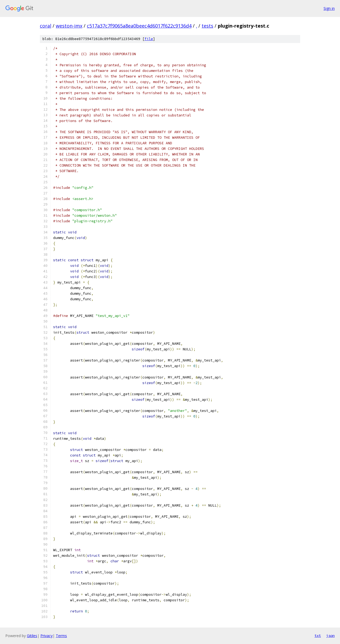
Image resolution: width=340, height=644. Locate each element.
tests (207, 26)
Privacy (46, 636)
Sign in (329, 8)
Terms (61, 636)
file (149, 39)
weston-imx (69, 26)
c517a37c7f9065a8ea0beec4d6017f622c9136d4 (139, 26)
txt (318, 636)
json (330, 636)
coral (46, 26)
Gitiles (32, 636)
